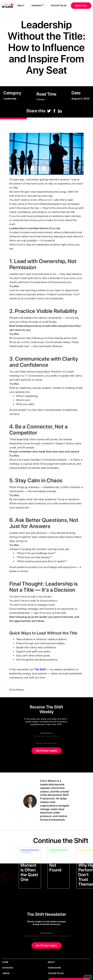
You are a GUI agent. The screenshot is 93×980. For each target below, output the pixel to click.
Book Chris (81, 6)
